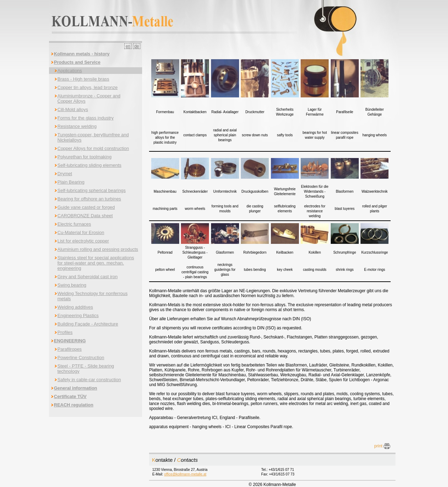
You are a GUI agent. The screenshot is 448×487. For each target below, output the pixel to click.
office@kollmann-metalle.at (185, 474)
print (382, 446)
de (137, 46)
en (128, 46)
